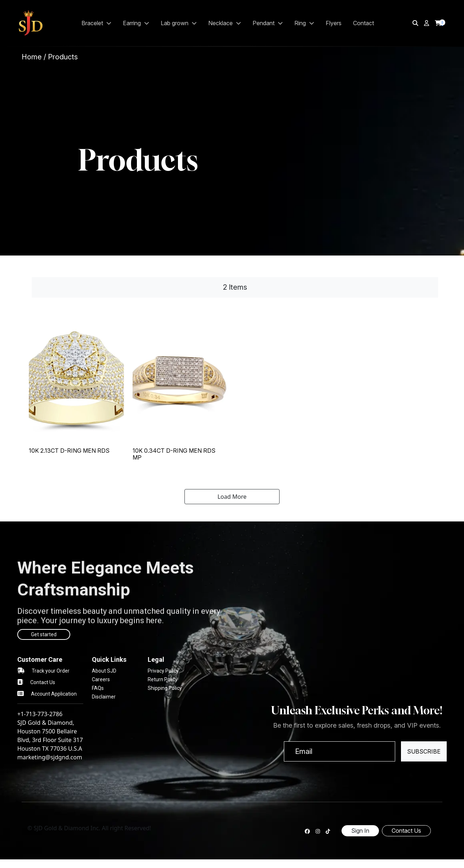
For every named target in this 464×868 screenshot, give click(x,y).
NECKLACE (225, 23)
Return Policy (163, 679)
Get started (44, 634)
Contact (363, 23)
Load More (232, 497)
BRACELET (96, 23)
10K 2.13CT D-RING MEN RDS (69, 451)
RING (304, 23)
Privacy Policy (163, 671)
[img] (415, 23)
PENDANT (268, 23)
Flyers (334, 23)
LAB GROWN (179, 23)
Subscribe (424, 751)
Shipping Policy (165, 688)
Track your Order (51, 671)
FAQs (98, 688)
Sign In (360, 831)
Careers (101, 679)
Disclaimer (104, 697)
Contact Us (43, 682)
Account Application (54, 694)
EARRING (136, 23)
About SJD (104, 671)
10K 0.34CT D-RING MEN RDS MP (174, 454)
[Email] (340, 751)
